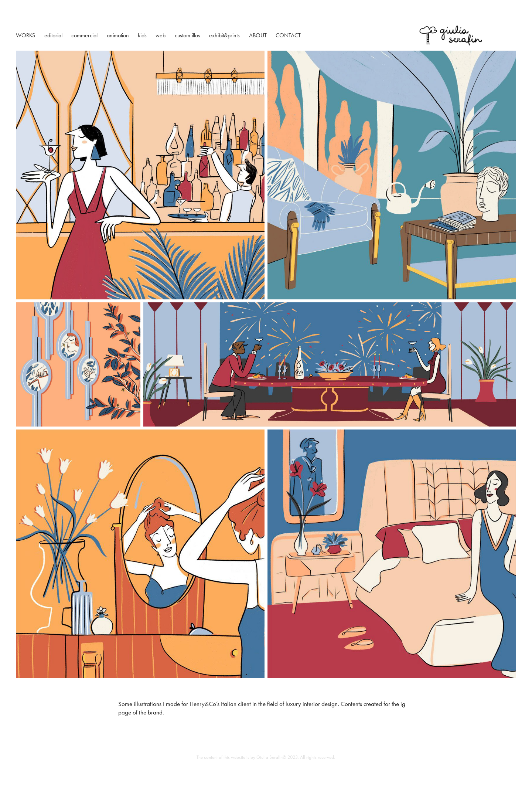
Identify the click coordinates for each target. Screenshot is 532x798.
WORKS (25, 35)
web (161, 35)
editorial (53, 35)
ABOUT (258, 35)
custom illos (187, 35)
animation (118, 35)
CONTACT (288, 35)
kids (142, 35)
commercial (84, 35)
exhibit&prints (224, 35)
